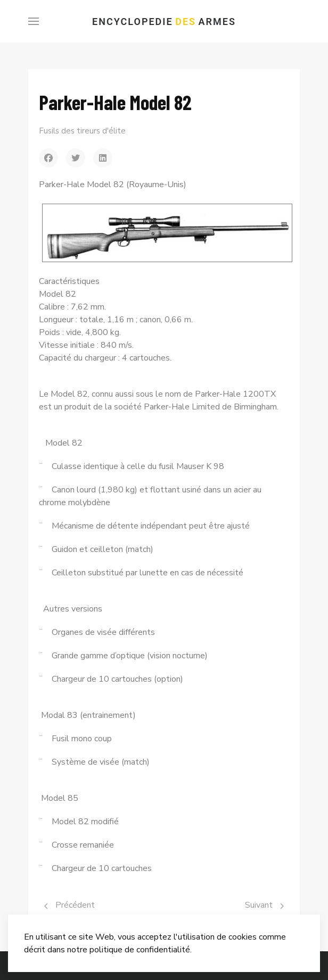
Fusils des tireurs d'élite (82, 131)
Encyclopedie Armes (164, 22)
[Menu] (34, 21)
